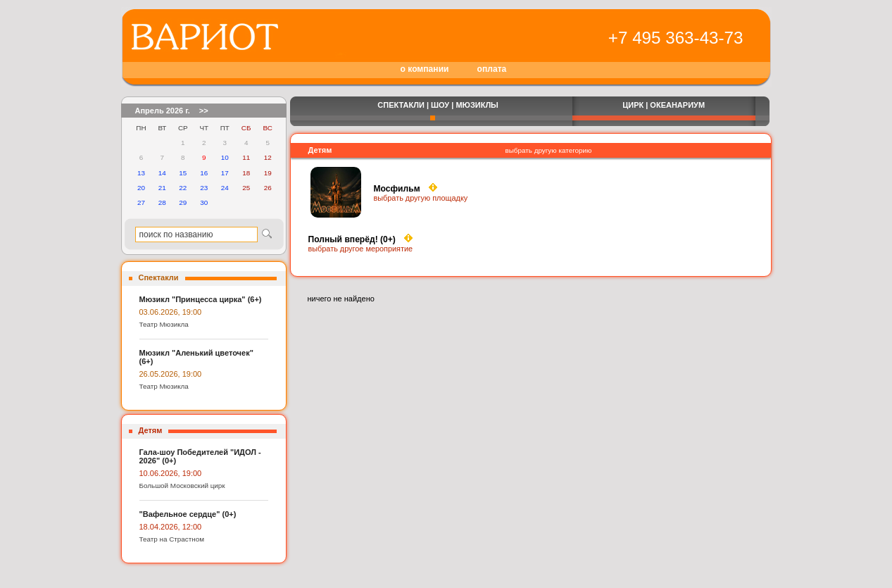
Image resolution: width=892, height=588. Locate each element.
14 (162, 173)
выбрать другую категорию (549, 150)
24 (225, 188)
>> (204, 111)
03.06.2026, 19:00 (171, 312)
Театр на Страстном (172, 539)
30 (204, 202)
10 (225, 157)
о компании (425, 69)
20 (141, 188)
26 (268, 188)
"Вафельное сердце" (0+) (188, 514)
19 (268, 173)
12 (268, 157)
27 (141, 202)
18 (246, 173)
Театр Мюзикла (164, 324)
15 (183, 173)
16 (204, 173)
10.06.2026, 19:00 (171, 473)
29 (183, 202)
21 (162, 188)
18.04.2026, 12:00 (171, 527)
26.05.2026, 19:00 (171, 374)
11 (246, 157)
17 (225, 173)
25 (246, 188)
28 (162, 202)
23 (204, 188)
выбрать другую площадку (421, 198)
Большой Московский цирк (182, 486)
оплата (492, 69)
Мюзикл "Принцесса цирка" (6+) (201, 299)
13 (141, 173)
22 (183, 188)
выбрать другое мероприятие (361, 249)
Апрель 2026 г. (163, 111)
